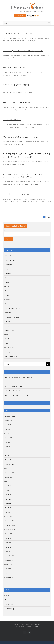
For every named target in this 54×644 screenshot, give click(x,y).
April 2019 (8, 482)
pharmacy (8, 313)
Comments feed (10, 604)
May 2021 (8, 451)
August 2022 (9, 420)
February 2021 (10, 464)
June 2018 (8, 486)
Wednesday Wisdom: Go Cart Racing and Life (23, 51)
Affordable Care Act (11, 256)
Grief (7, 278)
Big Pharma (9, 265)
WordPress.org (10, 609)
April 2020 (8, 468)
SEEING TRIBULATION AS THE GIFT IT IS (21, 33)
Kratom (7, 286)
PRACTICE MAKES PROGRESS (16, 102)
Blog (6, 269)
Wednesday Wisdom (11, 356)
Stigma (7, 334)
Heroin (7, 282)
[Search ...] (25, 364)
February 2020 (10, 473)
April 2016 (8, 512)
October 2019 (9, 477)
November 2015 (10, 530)
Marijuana (8, 291)
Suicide (7, 339)
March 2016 (9, 516)
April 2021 (8, 455)
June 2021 (8, 447)
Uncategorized (9, 352)
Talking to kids (9, 348)
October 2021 (9, 433)
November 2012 (10, 582)
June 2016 (8, 503)
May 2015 (8, 547)
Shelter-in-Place (10, 330)
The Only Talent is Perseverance (17, 194)
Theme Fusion (38, 625)
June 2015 (8, 543)
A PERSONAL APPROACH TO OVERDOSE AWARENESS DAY (22, 382)
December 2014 (10, 556)
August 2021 (9, 438)
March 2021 (9, 460)
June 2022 (8, 425)
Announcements (10, 260)
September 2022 (10, 416)
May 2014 (8, 573)
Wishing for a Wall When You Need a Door (21, 137)
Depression (8, 273)
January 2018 (9, 490)
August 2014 (9, 564)
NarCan (7, 295)
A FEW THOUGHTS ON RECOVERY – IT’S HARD (18, 378)
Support (8, 343)
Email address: (8, 231)
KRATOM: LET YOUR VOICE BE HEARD (16, 391)
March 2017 (9, 499)
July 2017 (8, 495)
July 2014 (8, 569)
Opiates (7, 300)
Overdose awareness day (13, 308)
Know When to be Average (15, 68)
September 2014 (10, 560)
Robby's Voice (9, 326)
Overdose (8, 304)
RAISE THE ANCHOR (12, 120)
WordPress (36, 627)
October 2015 (9, 534)
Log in (7, 596)
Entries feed (9, 600)
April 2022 (8, 429)
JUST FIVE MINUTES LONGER (16, 85)
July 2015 (8, 538)
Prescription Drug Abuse (12, 317)
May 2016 (8, 508)
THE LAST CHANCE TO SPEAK (13, 386)
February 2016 (10, 521)
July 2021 (8, 442)
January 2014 (9, 578)
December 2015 (10, 525)
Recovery (8, 321)
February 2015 (10, 551)
